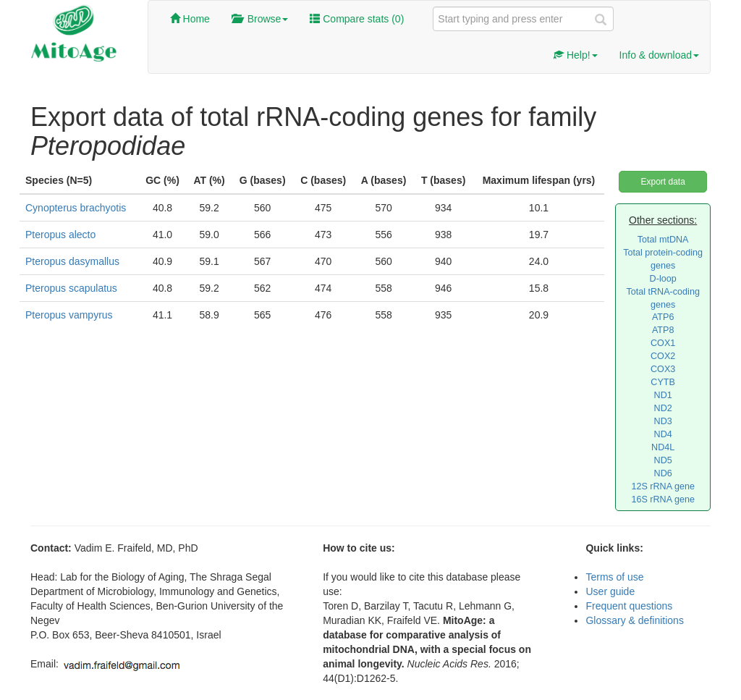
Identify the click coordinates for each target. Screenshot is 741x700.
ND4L (663, 447)
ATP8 (663, 330)
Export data (662, 182)
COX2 (663, 356)
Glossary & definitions (634, 620)
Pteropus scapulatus (71, 288)
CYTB (663, 382)
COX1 (663, 343)
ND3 (663, 421)
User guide (610, 591)
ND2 (663, 408)
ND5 (663, 460)
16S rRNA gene (663, 499)
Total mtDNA (663, 240)
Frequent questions (629, 606)
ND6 (663, 473)
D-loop (663, 279)
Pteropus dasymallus (72, 261)
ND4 (663, 434)
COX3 (663, 369)
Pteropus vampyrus (69, 315)
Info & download (659, 55)
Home (190, 19)
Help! (576, 55)
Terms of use (614, 577)
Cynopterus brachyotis (76, 208)
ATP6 (663, 317)
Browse (260, 19)
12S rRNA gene (663, 486)
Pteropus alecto (60, 235)
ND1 (663, 395)
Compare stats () (357, 19)
